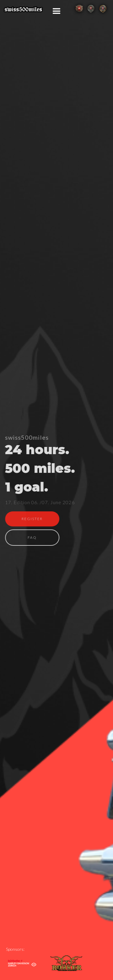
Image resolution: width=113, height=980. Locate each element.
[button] (57, 11)
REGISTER (32, 519)
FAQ (32, 537)
